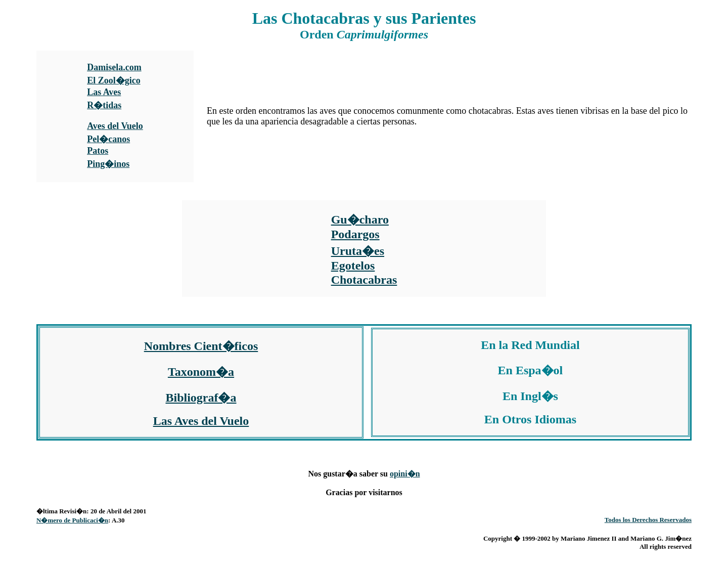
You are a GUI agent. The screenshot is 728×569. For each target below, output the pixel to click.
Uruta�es (358, 251)
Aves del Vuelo (115, 126)
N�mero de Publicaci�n (72, 520)
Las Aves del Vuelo (201, 421)
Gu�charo (360, 220)
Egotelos (353, 266)
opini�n (405, 474)
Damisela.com (114, 67)
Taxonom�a (201, 372)
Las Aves (104, 92)
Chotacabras (364, 280)
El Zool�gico (114, 80)
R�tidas (104, 105)
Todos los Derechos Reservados (648, 520)
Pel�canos (108, 139)
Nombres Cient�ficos (201, 346)
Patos (98, 151)
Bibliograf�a (201, 398)
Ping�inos (108, 164)
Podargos (355, 234)
